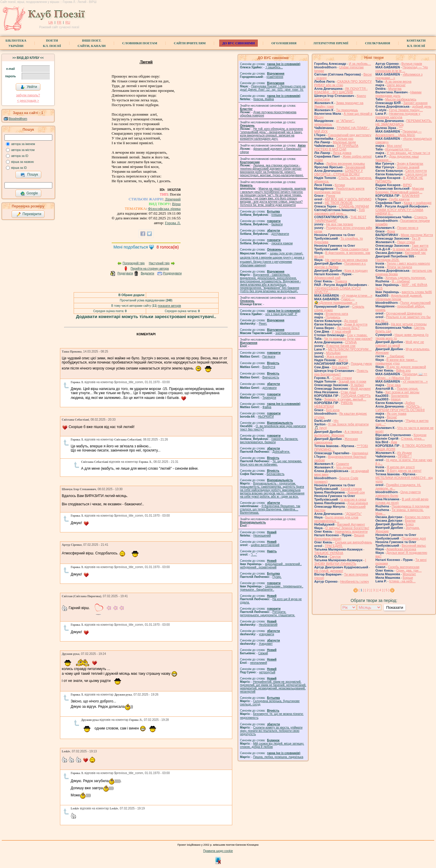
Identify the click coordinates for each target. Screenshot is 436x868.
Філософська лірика (164, 209)
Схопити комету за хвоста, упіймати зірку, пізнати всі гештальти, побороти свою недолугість (271, 731)
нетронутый (267, 672)
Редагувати (125, 273)
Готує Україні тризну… (406, 110)
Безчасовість (276, 474)
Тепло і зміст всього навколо (408, 263)
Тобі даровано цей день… (339, 212)
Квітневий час (416, 253)
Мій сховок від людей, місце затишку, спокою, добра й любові (272, 745)
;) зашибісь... (274, 67)
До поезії (351, 321)
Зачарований (355, 167)
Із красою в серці (353, 499)
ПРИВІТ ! (405, 456)
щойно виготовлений (265, 545)
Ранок (331, 196)
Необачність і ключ (354, 581)
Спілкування (377, 43)
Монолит (409, 574)
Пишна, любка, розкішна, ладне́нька (278, 757)
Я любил (357, 385)
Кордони (420, 435)
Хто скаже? (340, 367)
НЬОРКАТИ (266, 417)
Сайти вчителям (190, 43)
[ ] (361, 590)
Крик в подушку (356, 271)
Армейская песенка (401, 549)
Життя (343, 360)
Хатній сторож (351, 489)
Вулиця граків (412, 64)
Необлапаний (268, 625)
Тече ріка (394, 385)
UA (51, 22)
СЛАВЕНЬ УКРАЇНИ (354, 206)
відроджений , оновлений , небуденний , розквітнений (271, 566)
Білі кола (333, 410)
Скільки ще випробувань (354, 542)
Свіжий (263, 653)
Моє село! (394, 146)
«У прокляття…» (415, 381)
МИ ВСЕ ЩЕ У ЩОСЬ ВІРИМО (348, 199)
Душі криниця (358, 503)
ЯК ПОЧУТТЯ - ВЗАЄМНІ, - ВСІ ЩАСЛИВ (341, 90)
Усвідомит (266, 644)
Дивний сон (356, 492)
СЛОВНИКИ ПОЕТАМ (140, 43)
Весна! (392, 417)
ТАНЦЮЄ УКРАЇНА (329, 553)
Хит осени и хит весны (402, 392)
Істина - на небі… (403, 581)
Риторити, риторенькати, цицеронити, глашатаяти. (268, 614)
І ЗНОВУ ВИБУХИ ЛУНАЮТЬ (340, 562)
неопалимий (259, 663)
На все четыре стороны (409, 324)
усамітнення (275, 77)
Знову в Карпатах (410, 163)
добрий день (422, 106)
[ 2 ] (368, 590)
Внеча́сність (271, 377)
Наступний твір (159, 263)
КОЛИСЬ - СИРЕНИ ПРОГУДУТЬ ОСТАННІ (400, 408)
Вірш (176, 204)
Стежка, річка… (413, 438)
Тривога (341, 281)
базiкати (277, 224)
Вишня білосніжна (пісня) (339, 537)
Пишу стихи (406, 242)
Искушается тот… (399, 149)
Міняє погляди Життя (417, 235)
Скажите (342, 464)
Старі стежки (342, 378)
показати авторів (170, 306)
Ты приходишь (347, 110)
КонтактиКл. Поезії (416, 43)
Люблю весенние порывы (346, 163)
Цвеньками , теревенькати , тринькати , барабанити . (272, 588)
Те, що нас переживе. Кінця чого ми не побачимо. (271, 463)
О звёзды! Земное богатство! (347, 528)
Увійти (29, 87)
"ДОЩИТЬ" (353, 514)
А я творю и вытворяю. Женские (338, 433)
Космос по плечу (418, 517)
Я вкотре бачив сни (341, 346)
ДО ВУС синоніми (238, 43)
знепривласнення (287, 333)
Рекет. (263, 324)
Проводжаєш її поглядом (411, 506)
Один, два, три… (409, 570)
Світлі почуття (416, 171)
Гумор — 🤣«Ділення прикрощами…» (336, 301)
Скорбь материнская (404, 567)
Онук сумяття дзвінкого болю (398, 494)
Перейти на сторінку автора (150, 269)
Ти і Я (416, 238)
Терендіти (269, 398)
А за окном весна (398, 81)
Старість (421, 217)
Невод (396, 399)
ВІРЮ (407, 185)
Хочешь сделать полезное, (406, 278)
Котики (340, 185)
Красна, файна (264, 99)
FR (59, 22)
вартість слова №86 (417, 292)
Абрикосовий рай (327, 278)
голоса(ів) (168, 247)
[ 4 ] (380, 590)
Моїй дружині (361, 389)
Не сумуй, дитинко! (329, 571)
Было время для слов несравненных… (336, 519)
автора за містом (23, 150)
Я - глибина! (401, 281)
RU (68, 22)
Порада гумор (361, 364)
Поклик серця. (407, 389)
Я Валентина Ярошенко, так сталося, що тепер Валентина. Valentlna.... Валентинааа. (270, 509)
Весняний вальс (414, 545)
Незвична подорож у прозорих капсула (398, 115)
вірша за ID (19, 168)
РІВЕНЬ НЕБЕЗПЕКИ (334, 405)
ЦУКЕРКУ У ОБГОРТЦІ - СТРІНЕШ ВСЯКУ (339, 172)
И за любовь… (360, 64)
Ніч (336, 421)
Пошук (29, 175)
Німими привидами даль (398, 94)
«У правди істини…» (357, 295)
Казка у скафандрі (417, 203)
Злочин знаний (408, 167)
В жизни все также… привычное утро (396, 361)
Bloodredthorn (18, 119)
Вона (391, 231)
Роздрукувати (172, 273)
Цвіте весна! (396, 85)
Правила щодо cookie (218, 851)
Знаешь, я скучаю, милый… (345, 399)
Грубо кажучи (399, 199)
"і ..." (254, 555)
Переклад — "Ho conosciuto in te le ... (402, 69)
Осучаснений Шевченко (404, 313)
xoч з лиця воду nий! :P (281, 314)
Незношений (262, 536)
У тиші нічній (341, 331)
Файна (267, 407)
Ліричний (173, 199)
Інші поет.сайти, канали (91, 43)
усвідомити (266, 634)
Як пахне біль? (348, 328)
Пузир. (277, 577)
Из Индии (404, 453)
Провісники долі (414, 538)
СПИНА (351, 342)
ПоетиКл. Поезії (52, 43)
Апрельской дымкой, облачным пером (399, 297)
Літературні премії (331, 43)
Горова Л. (173, 223)
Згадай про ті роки (352, 381)
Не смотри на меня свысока (346, 260)
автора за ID (20, 156)
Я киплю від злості (401, 467)
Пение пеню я (408, 228)
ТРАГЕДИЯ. (334, 546)
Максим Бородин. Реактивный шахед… (400, 190)
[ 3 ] (374, 590)
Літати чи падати (399, 267)
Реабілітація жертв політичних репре (339, 190)
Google (29, 194)
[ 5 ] (386, 590)
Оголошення (284, 43)
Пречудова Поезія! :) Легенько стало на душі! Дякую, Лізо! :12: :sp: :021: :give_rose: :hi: (273, 88)
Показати (395, 607)
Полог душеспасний (416, 303)
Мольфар (333, 353)
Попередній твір (134, 263)
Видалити (147, 273)
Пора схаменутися (354, 249)
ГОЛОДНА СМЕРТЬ (356, 396)
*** (401, 128)
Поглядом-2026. (387, 260)
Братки (410, 521)
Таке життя (420, 246)
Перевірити (29, 214)
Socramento (400, 396)
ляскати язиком (282, 243)
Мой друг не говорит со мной (400, 344)
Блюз (410, 524)
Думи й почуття (356, 324)
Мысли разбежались (401, 99)
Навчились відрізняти (351, 532)
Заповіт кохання (416, 103)
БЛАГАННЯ (411, 196)
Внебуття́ (269, 367)
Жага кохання (337, 356)
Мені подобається (131, 247)
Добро (410, 403)
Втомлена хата (337, 314)
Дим (394, 442)
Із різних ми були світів (410, 249)
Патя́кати (269, 357)
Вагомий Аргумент (351, 524)
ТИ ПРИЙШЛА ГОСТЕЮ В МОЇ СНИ (336, 147)
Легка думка (342, 153)
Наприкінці (360, 453)
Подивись (333, 317)
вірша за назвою (23, 162)
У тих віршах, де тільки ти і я (408, 153)
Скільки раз (345, 139)
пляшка (277, 215)
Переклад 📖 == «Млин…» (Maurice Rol (401, 376)
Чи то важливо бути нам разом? (348, 339)
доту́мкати (270, 388)
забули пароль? (28, 95)
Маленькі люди (344, 142)
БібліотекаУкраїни (16, 43)
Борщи (408, 578)
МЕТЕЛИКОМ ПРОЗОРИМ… (350, 349)
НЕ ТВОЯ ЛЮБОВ (339, 203)
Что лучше (344, 467)
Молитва (395, 89)
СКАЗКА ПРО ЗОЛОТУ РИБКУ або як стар (343, 83)
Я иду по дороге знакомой (406, 367)
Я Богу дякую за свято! (404, 471)
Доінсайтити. (281, 452)
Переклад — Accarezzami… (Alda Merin (399, 133)
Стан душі (348, 392)
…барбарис (395, 356)
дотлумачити (280, 234)
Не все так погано (340, 224)
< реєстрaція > (28, 100)
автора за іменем (23, 144)
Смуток (335, 556)
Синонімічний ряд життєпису (350, 135)
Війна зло (403, 370)
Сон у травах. (357, 335)
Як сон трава (396, 413)
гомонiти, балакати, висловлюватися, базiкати (269, 441)
